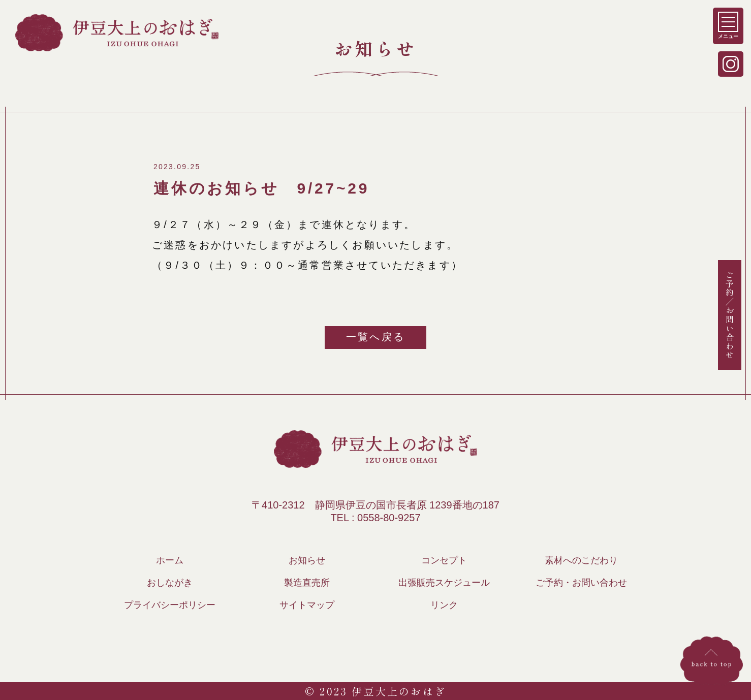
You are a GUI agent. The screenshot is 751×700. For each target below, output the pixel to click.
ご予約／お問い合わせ (730, 314)
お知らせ (307, 560)
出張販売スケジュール (444, 583)
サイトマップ (307, 605)
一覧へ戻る (375, 337)
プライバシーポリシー (170, 605)
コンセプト (444, 560)
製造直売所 (307, 583)
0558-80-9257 (389, 518)
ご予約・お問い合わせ (581, 583)
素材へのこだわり (581, 560)
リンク (444, 605)
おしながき (170, 583)
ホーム (170, 560)
